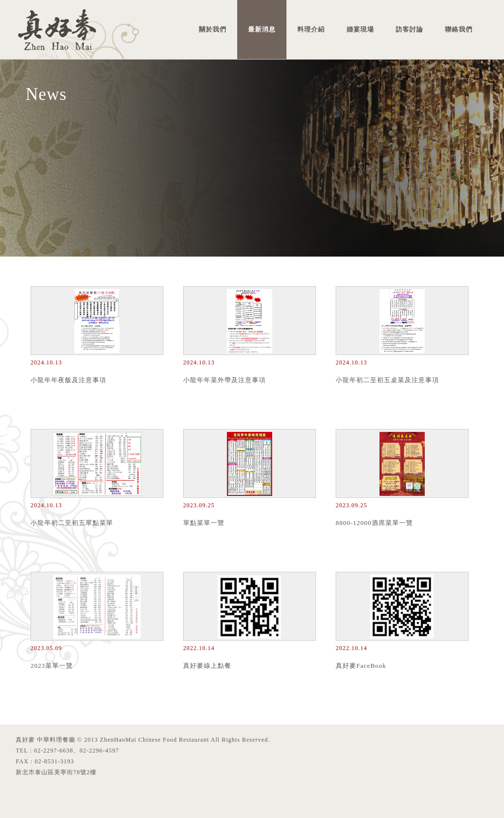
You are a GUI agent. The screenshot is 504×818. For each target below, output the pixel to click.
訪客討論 (409, 29)
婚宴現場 (360, 29)
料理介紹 (311, 29)
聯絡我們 (459, 29)
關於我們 (213, 29)
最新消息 (262, 29)
